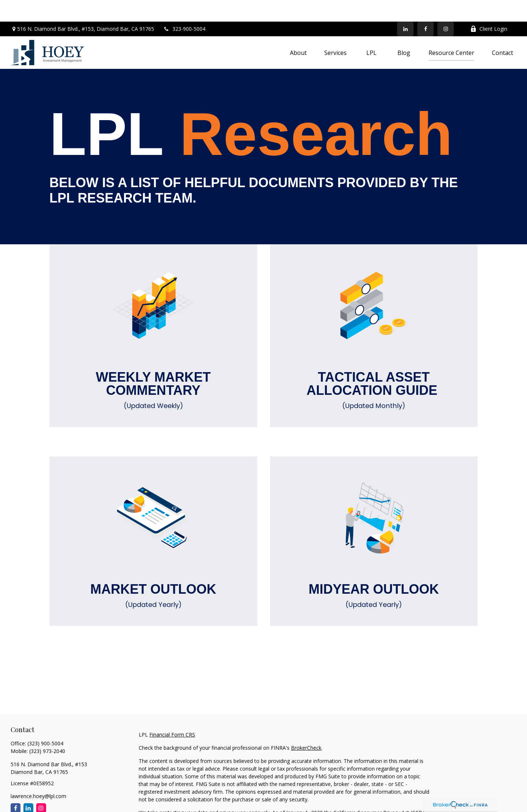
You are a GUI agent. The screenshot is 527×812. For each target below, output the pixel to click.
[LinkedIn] (405, 7)
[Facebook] (425, 7)
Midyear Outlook (374, 574)
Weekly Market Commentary (153, 369)
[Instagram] (41, 787)
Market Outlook (153, 574)
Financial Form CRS (172, 713)
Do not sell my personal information (353, 799)
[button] (298, 31)
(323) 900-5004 (45, 722)
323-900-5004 (184, 8)
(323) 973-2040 (47, 729)
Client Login (489, 8)
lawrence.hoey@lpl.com (38, 774)
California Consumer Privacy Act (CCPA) (380, 791)
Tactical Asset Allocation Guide (374, 369)
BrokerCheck (306, 726)
